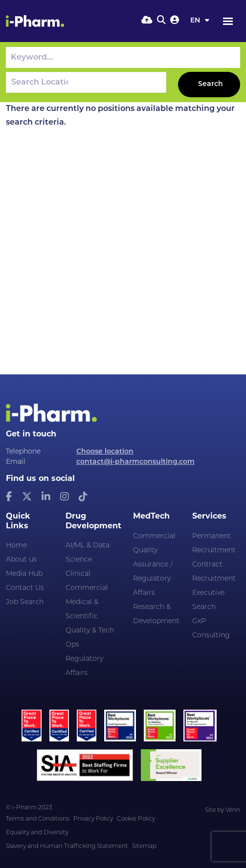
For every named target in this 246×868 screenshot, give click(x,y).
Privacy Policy (93, 819)
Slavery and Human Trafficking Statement (67, 846)
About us (21, 560)
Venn (233, 810)
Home (16, 546)
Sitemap (144, 846)
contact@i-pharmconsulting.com (135, 462)
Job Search (25, 602)
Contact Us (25, 588)
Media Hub (24, 574)
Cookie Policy (136, 819)
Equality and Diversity (37, 833)
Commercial (87, 588)
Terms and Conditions (38, 819)
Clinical (78, 574)
